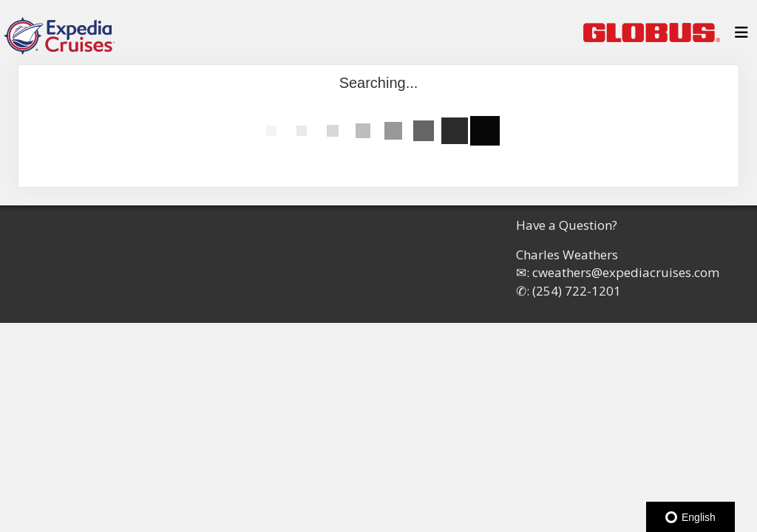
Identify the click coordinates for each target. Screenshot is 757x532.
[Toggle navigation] (741, 36)
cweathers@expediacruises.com (626, 272)
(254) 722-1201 (577, 291)
